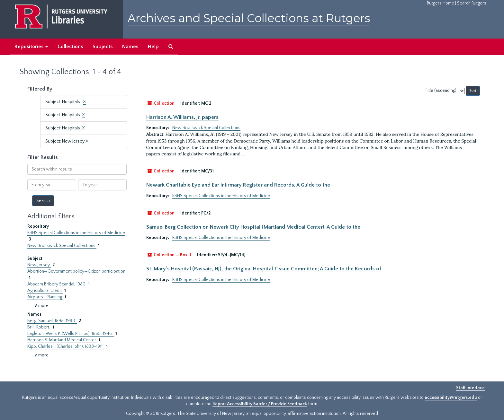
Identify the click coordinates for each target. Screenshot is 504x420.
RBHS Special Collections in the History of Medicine (76, 233)
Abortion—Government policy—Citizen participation (76, 271)
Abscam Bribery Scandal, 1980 (57, 284)
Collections (70, 47)
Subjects (103, 47)
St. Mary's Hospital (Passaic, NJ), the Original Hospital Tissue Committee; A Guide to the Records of (264, 269)
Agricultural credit (45, 291)
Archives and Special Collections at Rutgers (249, 18)
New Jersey (39, 265)
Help (153, 47)
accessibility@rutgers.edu (451, 398)
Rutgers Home (441, 3)
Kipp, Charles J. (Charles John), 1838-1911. (66, 346)
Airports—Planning (45, 297)
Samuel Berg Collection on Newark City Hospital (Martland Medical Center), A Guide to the (253, 227)
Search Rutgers (472, 3)
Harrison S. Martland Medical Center (62, 340)
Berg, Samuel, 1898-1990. (52, 321)
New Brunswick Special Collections (62, 246)
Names (130, 47)
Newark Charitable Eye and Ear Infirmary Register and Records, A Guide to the (238, 185)
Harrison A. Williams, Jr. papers (182, 117)
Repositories (31, 47)
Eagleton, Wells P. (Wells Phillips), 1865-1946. (71, 334)
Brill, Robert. (39, 327)
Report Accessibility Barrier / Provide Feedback (260, 404)
